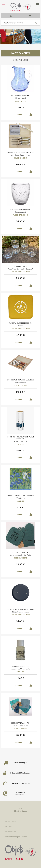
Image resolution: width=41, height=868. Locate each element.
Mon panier (8, 827)
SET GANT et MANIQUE (21, 552)
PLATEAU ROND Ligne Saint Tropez (20, 609)
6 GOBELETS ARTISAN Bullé (21, 209)
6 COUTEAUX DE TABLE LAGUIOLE (20, 152)
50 (20, 278)
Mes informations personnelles (15, 837)
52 (20, 450)
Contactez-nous (10, 822)
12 (20, 678)
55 (20, 621)
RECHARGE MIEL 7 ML (21, 666)
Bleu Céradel (21, 98)
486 (20, 164)
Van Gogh (21, 498)
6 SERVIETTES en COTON (20, 723)
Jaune (20, 326)
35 (21, 735)
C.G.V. (20, 809)
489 (20, 392)
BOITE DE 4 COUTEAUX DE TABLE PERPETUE (21, 438)
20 (20, 564)
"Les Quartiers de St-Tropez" (20, 269)
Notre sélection (20, 53)
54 (21, 221)
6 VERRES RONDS (20, 266)
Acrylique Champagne (20, 155)
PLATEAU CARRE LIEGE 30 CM (20, 323)
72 (21, 107)
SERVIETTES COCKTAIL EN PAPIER (21, 495)
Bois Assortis (20, 383)
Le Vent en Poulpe (20, 726)
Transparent (20, 212)
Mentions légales (21, 811)
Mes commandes (10, 832)
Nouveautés (21, 60)
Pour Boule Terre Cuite (20, 669)
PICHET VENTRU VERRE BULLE (20, 95)
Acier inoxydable (20, 441)
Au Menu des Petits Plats (21, 555)
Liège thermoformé (21, 612)
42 (21, 335)
